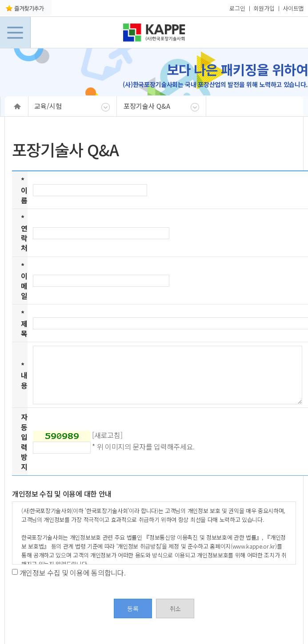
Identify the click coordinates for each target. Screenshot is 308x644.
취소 (175, 608)
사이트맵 (293, 8)
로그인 (237, 8)
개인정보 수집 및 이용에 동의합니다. (73, 572)
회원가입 (264, 8)
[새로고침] (107, 435)
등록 (133, 608)
